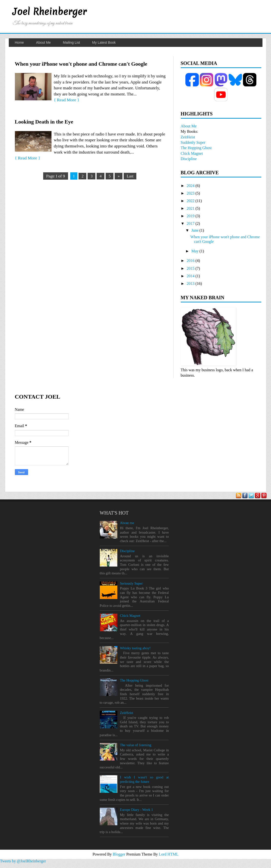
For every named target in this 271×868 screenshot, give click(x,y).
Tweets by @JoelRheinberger (23, 861)
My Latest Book (104, 42)
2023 (191, 193)
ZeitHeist (188, 137)
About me (127, 523)
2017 (191, 223)
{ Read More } (67, 100)
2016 (191, 261)
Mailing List (71, 42)
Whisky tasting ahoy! (135, 648)
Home (19, 42)
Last (130, 176)
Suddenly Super (193, 142)
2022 (191, 201)
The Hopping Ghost (196, 148)
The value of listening (135, 745)
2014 (191, 276)
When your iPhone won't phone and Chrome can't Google (81, 64)
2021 (191, 208)
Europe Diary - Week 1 (136, 810)
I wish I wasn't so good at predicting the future (144, 779)
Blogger (120, 854)
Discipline (189, 159)
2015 (191, 268)
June (195, 230)
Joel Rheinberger (50, 11)
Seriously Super (131, 583)
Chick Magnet (192, 153)
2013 (191, 284)
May (195, 251)
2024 (191, 186)
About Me (43, 42)
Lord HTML (169, 854)
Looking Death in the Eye (44, 122)
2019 (191, 216)
